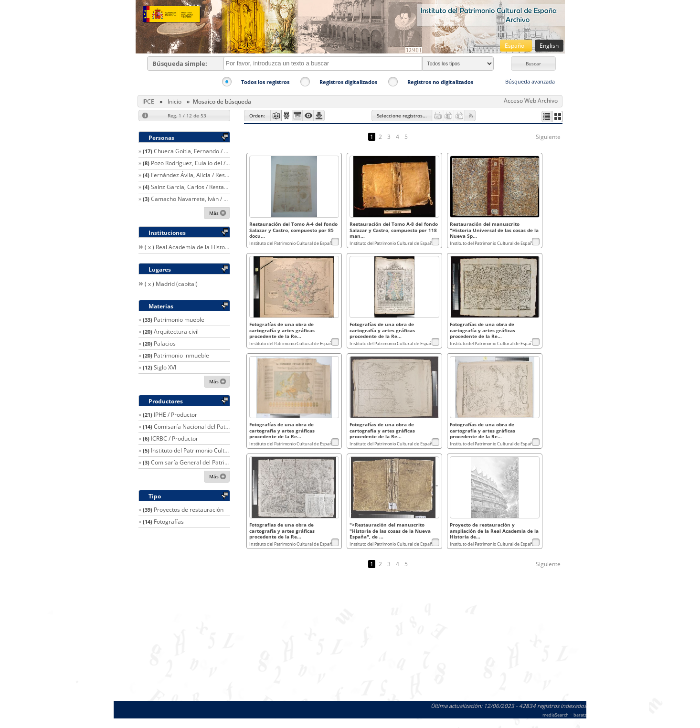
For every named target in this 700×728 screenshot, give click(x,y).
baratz (580, 715)
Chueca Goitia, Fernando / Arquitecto (203, 151)
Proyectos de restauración (189, 510)
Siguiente (548, 137)
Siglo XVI (165, 367)
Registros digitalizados (348, 82)
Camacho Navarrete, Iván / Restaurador (204, 199)
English (549, 46)
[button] (533, 63)
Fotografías (169, 522)
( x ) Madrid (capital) (171, 284)
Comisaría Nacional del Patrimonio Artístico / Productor (227, 427)
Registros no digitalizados (440, 82)
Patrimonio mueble (179, 320)
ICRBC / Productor (175, 438)
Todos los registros (265, 82)
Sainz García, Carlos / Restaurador (196, 187)
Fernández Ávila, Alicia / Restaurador (200, 175)
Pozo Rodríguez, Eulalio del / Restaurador (205, 163)
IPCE (148, 101)
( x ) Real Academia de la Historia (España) (201, 247)
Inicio (175, 101)
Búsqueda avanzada (530, 81)
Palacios (165, 343)
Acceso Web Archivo (531, 100)
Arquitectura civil (176, 332)
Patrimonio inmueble (181, 355)
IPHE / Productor (175, 415)
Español (516, 46)
